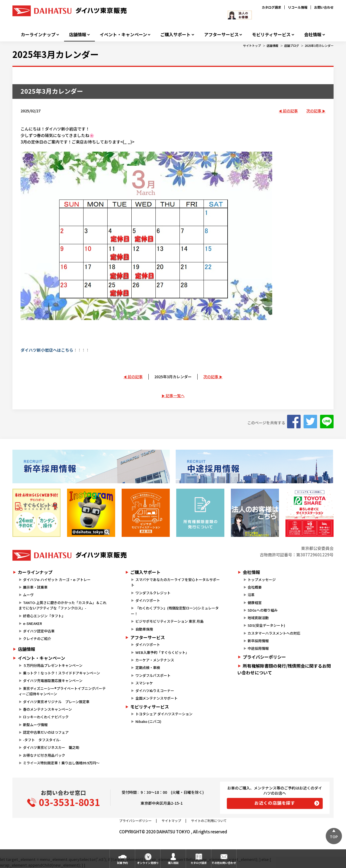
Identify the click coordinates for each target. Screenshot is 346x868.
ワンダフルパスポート (153, 675)
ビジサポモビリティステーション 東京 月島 (169, 621)
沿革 (251, 595)
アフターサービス (221, 35)
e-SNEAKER (32, 623)
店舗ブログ (292, 45)
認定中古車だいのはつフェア (46, 732)
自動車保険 (144, 629)
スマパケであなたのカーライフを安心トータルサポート (175, 582)
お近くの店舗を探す (275, 803)
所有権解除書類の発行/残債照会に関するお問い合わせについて (284, 669)
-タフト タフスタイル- (42, 740)
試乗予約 (122, 863)
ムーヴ (28, 595)
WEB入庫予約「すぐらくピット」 (162, 652)
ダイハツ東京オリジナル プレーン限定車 (56, 702)
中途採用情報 (258, 648)
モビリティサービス (271, 35)
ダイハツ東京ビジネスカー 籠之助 (51, 747)
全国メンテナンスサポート (157, 698)
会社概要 (255, 587)
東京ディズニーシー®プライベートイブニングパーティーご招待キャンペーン (62, 691)
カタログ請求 (271, 7)
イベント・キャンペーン (123, 35)
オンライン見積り (148, 863)
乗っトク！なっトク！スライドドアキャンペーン (61, 673)
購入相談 (173, 863)
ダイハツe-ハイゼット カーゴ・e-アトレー (57, 580)
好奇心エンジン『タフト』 (44, 616)
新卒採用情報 (258, 641)
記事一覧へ (175, 396)
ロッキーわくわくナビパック (46, 717)
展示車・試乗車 (35, 587)
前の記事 (290, 111)
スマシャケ (144, 683)
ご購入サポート (175, 35)
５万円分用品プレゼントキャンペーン (53, 665)
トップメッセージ (262, 580)
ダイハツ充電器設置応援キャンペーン (53, 681)
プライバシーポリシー (264, 657)
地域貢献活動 (258, 618)
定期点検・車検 (148, 668)
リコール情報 (298, 7)
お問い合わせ (324, 7)
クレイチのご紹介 (37, 639)
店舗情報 (78, 35)
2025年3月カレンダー (319, 45)
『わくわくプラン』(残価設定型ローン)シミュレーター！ (175, 611)
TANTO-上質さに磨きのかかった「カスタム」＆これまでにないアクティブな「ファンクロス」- (63, 605)
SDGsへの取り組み (263, 610)
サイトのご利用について (209, 820)
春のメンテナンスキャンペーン (47, 709)
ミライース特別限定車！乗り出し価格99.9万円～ (61, 763)
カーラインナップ (38, 35)
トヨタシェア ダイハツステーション (164, 714)
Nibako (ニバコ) (148, 721)
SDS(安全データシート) (266, 625)
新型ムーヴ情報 (35, 725)
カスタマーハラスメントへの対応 (274, 633)
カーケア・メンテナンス (155, 660)
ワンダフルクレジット (153, 593)
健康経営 (255, 603)
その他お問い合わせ (224, 863)
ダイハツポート (148, 600)
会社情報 (313, 35)
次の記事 (314, 111)
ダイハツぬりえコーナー (155, 691)
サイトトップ (252, 45)
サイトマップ (171, 820)
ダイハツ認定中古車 (39, 631)
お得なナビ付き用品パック (46, 755)
